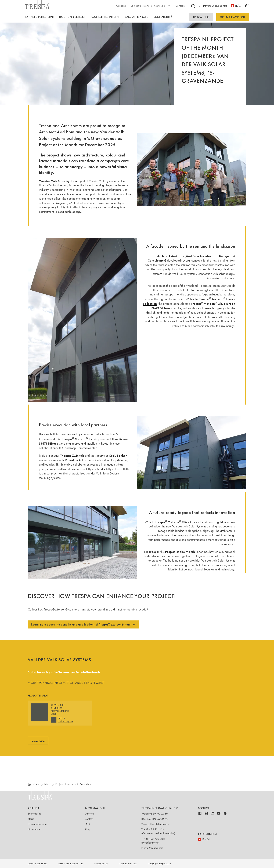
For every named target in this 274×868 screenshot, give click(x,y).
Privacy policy (101, 864)
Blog (87, 829)
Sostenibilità (34, 814)
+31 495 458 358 (154, 839)
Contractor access (128, 864)
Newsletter (34, 829)
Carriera (89, 814)
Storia (31, 819)
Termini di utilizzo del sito (71, 864)
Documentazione (37, 824)
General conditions (37, 864)
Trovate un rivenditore (213, 6)
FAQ (87, 824)
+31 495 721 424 (154, 829)
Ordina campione (233, 17)
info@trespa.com (154, 848)
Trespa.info (201, 17)
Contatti (89, 819)
